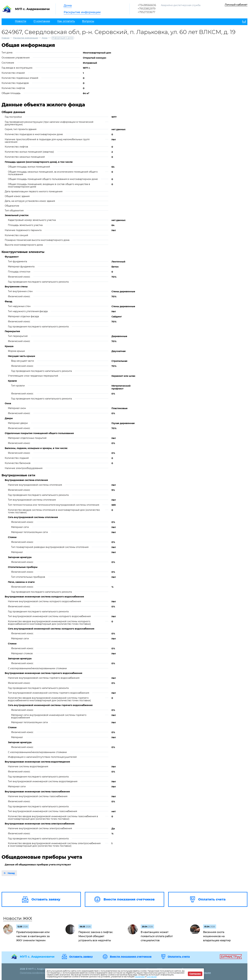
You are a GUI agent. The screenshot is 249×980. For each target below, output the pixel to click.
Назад (11, 873)
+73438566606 (147, 5)
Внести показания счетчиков (131, 957)
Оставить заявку (81, 957)
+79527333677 (146, 12)
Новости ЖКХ (18, 918)
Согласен (195, 974)
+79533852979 (147, 9)
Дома (68, 6)
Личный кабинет (236, 5)
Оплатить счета (179, 957)
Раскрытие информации (82, 12)
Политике (140, 977)
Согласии (152, 977)
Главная (5, 38)
